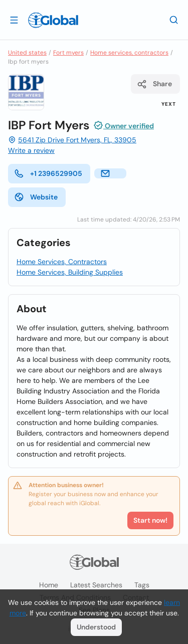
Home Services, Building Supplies (70, 272)
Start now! (150, 520)
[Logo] (53, 20)
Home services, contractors (129, 53)
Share (154, 84)
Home (49, 585)
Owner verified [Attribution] (124, 125)
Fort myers (68, 53)
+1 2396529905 (48, 173)
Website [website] (36, 197)
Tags (142, 585)
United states (27, 53)
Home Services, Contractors (62, 262)
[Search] (174, 20)
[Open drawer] (14, 20)
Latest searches (96, 585)
